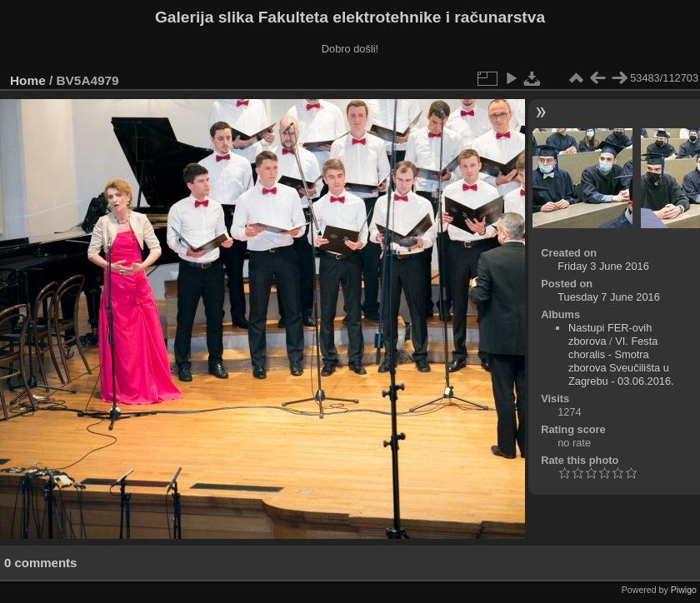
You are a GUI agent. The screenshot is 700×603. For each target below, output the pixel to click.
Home (28, 80)
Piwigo (684, 590)
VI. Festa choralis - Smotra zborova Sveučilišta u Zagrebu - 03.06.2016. (621, 361)
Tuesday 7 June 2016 (609, 297)
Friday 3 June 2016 (603, 266)
